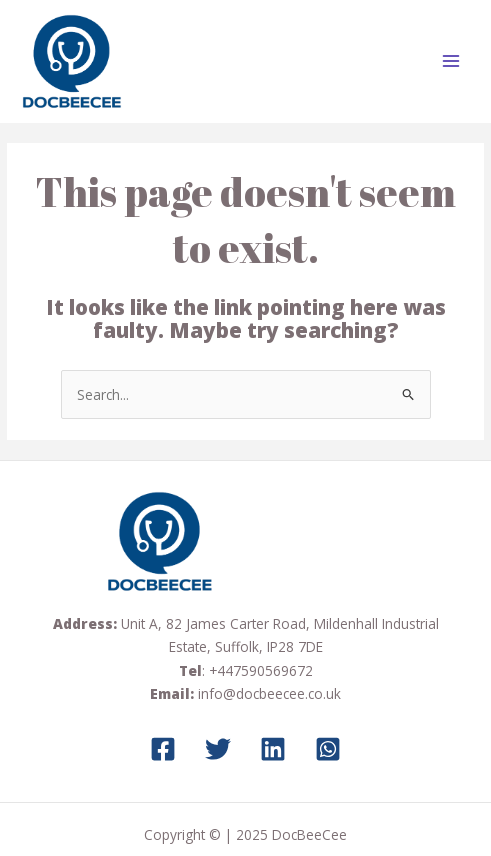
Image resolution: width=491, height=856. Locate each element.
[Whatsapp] (328, 749)
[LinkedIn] (273, 749)
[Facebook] (163, 749)
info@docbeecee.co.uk (269, 693)
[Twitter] (218, 749)
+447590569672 (261, 670)
